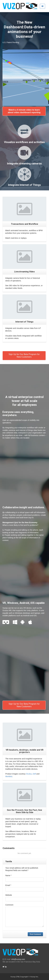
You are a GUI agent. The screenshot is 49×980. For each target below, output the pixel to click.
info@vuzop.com (18, 959)
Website (9, 895)
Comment (9, 905)
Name (8, 875)
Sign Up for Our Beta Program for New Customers (24, 356)
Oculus (29, 774)
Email (8, 885)
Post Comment (35, 934)
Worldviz (9, 776)
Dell (34, 774)
